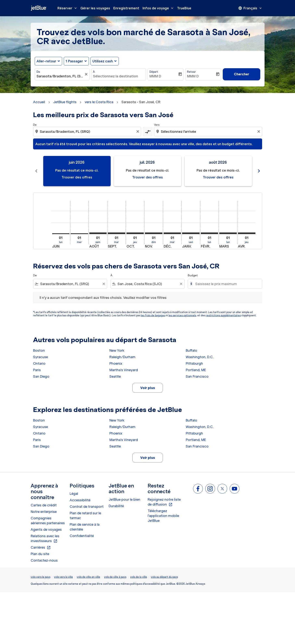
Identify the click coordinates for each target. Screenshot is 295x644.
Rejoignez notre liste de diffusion (164, 502)
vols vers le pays (41, 577)
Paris (37, 370)
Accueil (39, 102)
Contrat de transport (87, 507)
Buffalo (191, 350)
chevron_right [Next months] (259, 171)
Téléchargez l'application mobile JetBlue (163, 516)
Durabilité (116, 506)
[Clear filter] (104, 284)
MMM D (155, 76)
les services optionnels (182, 315)
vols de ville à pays (115, 577)
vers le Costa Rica (99, 102)
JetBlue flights (65, 102)
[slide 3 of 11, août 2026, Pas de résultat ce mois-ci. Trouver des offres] (218, 171)
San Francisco (197, 376)
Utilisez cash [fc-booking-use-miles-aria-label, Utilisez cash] (103, 61)
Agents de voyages (46, 529)
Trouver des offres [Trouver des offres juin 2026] (77, 177)
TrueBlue (184, 8)
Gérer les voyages (95, 8)
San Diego (41, 376)
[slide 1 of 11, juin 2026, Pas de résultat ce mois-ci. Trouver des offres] (77, 171)
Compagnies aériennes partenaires (48, 521)
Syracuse (41, 357)
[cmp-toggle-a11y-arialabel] (148, 132)
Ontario (39, 363)
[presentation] (250, 8)
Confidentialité (82, 536)
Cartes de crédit (44, 505)
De (38, 72)
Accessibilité (80, 500)
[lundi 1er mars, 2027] (228, 233)
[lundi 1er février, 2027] (210, 233)
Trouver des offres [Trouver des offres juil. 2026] (147, 177)
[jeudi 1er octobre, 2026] (135, 233)
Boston (39, 350)
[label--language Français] (250, 8)
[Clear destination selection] (259, 132)
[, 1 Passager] (74, 61)
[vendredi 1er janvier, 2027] (191, 233)
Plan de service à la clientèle (85, 527)
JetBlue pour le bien (124, 499)
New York (117, 350)
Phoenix (116, 363)
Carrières (41, 548)
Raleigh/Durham (122, 357)
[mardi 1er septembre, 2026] (117, 233)
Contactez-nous (44, 560)
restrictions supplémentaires (223, 315)
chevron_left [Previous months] (36, 171)
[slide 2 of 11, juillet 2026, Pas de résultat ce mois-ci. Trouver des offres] (148, 171)
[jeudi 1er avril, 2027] (247, 233)
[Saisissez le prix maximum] (226, 284)
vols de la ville (139, 577)
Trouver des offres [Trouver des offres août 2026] (218, 177)
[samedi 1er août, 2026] (98, 233)
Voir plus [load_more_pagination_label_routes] (148, 388)
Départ (154, 72)
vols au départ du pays (164, 577)
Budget (193, 275)
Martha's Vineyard (124, 370)
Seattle (115, 376)
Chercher (242, 74)
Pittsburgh (194, 363)
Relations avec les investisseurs (45, 539)
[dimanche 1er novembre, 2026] (154, 233)
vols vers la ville (63, 577)
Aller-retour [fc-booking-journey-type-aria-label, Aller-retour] (46, 61)
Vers (157, 125)
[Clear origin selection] (138, 132)
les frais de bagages (153, 315)
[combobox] (60, 76)
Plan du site (40, 554)
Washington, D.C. (200, 357)
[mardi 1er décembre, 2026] (172, 233)
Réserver (68, 8)
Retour (191, 72)
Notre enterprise (44, 512)
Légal (74, 494)
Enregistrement (126, 8)
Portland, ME (196, 370)
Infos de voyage (159, 8)
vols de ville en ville (88, 577)
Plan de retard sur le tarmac (85, 515)
